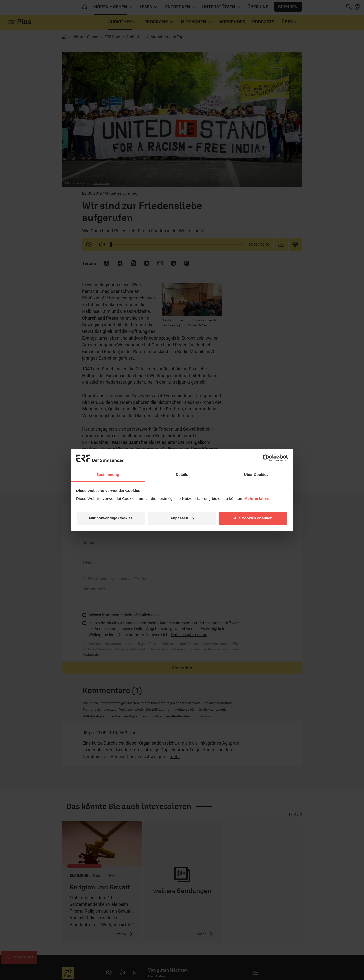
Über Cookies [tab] (256, 475)
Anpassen (182, 518)
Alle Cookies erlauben (253, 518)
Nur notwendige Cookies (111, 518)
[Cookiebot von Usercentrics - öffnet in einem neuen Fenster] (266, 458)
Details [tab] (182, 475)
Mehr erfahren (258, 499)
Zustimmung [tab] (108, 475)
